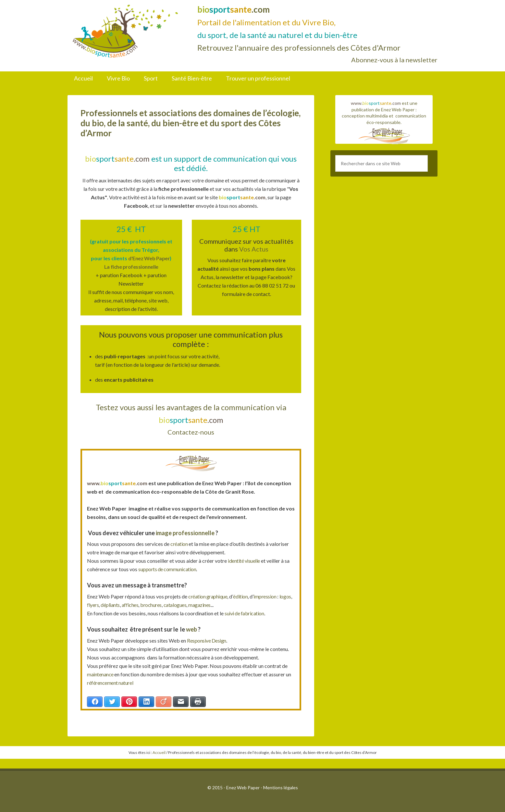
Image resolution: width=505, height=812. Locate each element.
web (192, 629)
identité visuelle (245, 561)
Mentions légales (281, 787)
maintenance (102, 674)
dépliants (126, 605)
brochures (169, 605)
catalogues (195, 605)
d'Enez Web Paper (149, 258)
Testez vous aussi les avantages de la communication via (191, 407)
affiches (147, 605)
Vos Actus (254, 249)
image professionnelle (185, 533)
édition (243, 596)
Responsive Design (208, 640)
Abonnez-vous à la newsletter (394, 60)
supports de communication (169, 569)
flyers (108, 605)
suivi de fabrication (246, 613)
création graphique (209, 596)
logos (93, 605)
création (180, 544)
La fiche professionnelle (131, 267)
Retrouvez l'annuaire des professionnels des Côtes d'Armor (299, 48)
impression (270, 596)
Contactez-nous (191, 432)
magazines (221, 605)
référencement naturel (112, 683)
